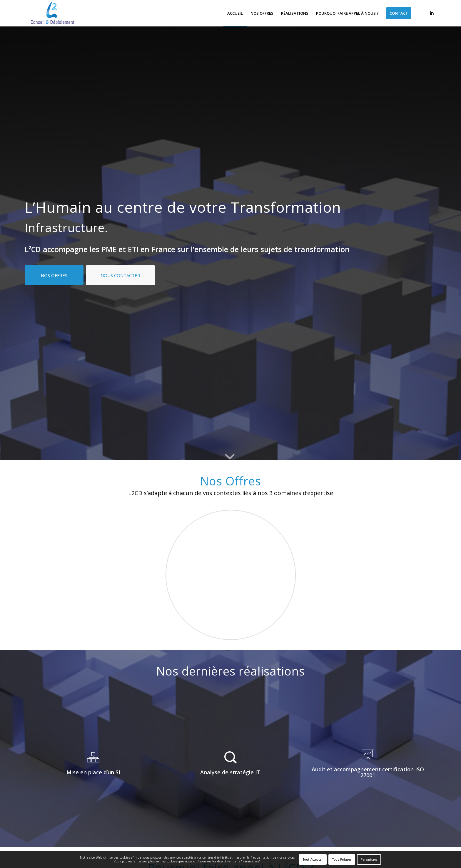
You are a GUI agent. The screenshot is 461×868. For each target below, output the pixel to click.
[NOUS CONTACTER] (120, 275)
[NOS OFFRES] (54, 275)
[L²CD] (53, 13)
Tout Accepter (313, 859)
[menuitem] (235, 13)
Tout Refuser (342, 859)
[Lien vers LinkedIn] (432, 13)
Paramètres (369, 859)
